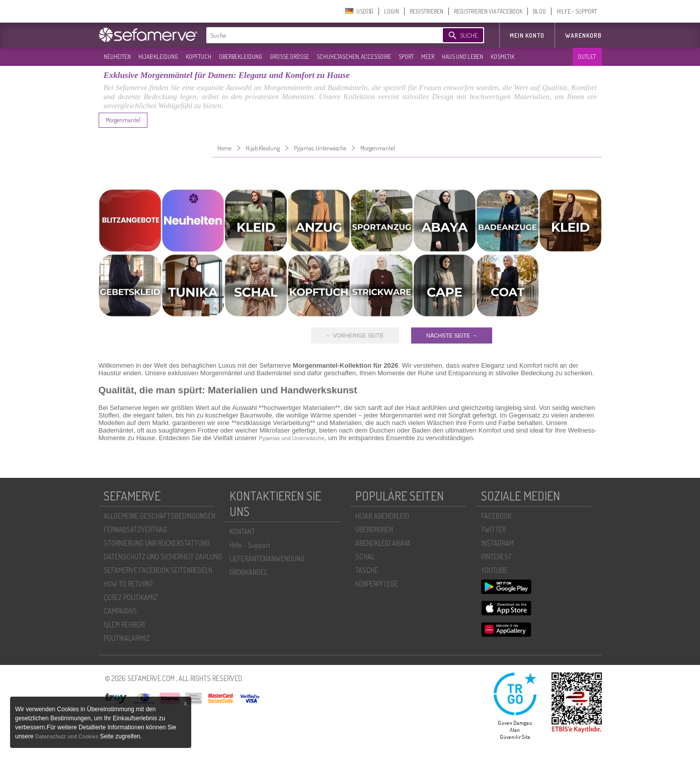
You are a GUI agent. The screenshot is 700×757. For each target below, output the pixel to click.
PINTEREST (496, 557)
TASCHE (367, 570)
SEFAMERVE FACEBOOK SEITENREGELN (158, 570)
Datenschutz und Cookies (67, 736)
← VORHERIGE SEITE (355, 335)
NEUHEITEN (117, 57)
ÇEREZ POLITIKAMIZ (131, 597)
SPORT (406, 57)
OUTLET (587, 57)
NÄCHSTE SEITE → (452, 335)
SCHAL (365, 557)
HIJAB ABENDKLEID (382, 516)
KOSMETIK (502, 57)
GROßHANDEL (248, 572)
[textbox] (316, 35)
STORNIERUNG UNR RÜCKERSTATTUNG (157, 543)
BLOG (539, 11)
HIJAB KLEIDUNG (158, 57)
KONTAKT (242, 531)
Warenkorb (584, 35)
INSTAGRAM (497, 543)
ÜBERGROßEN (374, 529)
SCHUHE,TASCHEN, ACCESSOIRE (354, 57)
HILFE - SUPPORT (577, 11)
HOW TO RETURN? (128, 584)
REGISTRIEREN (426, 11)
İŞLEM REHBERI (124, 624)
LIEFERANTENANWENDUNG (267, 559)
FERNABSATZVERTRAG (135, 529)
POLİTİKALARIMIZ (127, 638)
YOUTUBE (494, 570)
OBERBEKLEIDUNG (241, 57)
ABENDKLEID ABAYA (383, 543)
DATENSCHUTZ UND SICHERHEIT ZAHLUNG (163, 557)
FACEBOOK (496, 516)
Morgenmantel (123, 120)
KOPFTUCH (199, 57)
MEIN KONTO (527, 35)
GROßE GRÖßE (289, 57)
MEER (428, 57)
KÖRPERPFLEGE (377, 584)
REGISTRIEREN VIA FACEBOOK (488, 11)
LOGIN (392, 11)
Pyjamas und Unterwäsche (292, 438)
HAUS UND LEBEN (462, 57)
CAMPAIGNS (120, 611)
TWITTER (493, 529)
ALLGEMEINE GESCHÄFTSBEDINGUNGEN (160, 516)
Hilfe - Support (250, 545)
